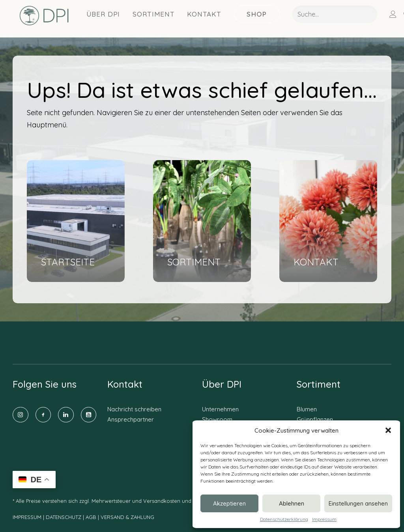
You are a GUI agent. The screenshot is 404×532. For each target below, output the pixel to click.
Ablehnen (292, 503)
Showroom (217, 419)
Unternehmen (220, 409)
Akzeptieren (229, 503)
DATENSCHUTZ (64, 517)
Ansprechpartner (131, 419)
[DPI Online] (42, 19)
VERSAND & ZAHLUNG (127, 517)
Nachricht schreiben (134, 409)
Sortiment (150, 17)
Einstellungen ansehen (358, 503)
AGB (91, 517)
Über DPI (99, 17)
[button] (388, 430)
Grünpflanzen (315, 419)
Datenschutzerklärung (284, 519)
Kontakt (200, 17)
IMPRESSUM (27, 517)
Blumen (307, 409)
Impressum (324, 519)
